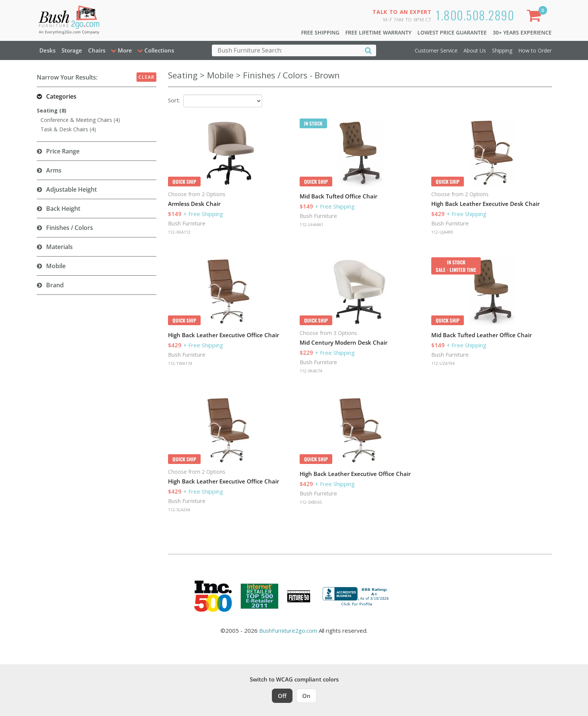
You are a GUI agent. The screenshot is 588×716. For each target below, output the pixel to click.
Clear (146, 77)
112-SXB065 (311, 502)
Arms (54, 170)
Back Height (63, 209)
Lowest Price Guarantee (452, 32)
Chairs (97, 50)
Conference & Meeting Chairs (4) (80, 120)
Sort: (174, 100)
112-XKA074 (311, 371)
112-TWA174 (180, 363)
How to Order (535, 50)
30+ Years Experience (522, 32)
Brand (55, 285)
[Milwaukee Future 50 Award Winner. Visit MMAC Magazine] (299, 596)
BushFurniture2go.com (288, 630)
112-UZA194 (443, 363)
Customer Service (436, 50)
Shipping (502, 50)
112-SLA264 (179, 510)
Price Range (63, 151)
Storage (72, 50)
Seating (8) (52, 110)
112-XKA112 (179, 232)
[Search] (368, 50)
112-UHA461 (311, 224)
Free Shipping (320, 32)
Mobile (56, 266)
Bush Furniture (187, 223)
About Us (475, 50)
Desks (47, 50)
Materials (59, 247)
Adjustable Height (71, 189)
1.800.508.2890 (475, 15)
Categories (61, 96)
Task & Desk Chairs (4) (68, 129)
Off (282, 696)
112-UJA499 (442, 232)
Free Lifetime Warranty (378, 32)
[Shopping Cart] (535, 17)
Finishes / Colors (70, 228)
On (306, 696)
